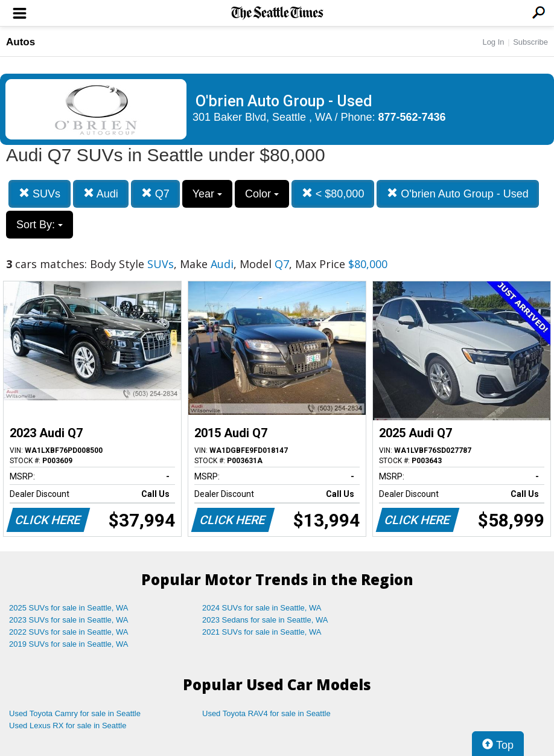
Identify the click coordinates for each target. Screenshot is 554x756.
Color (262, 194)
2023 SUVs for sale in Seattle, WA (69, 620)
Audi (101, 194)
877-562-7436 (412, 117)
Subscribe (530, 42)
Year (207, 194)
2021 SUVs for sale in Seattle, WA (262, 632)
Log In (493, 42)
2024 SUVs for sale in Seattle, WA (262, 608)
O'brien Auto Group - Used (458, 194)
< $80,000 (333, 194)
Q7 (155, 194)
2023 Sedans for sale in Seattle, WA (265, 620)
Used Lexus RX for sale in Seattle (68, 726)
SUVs (40, 194)
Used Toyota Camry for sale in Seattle (75, 713)
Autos (21, 42)
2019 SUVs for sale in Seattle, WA (69, 644)
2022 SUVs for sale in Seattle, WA (69, 632)
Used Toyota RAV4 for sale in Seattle (266, 713)
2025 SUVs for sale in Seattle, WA (69, 608)
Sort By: (40, 225)
